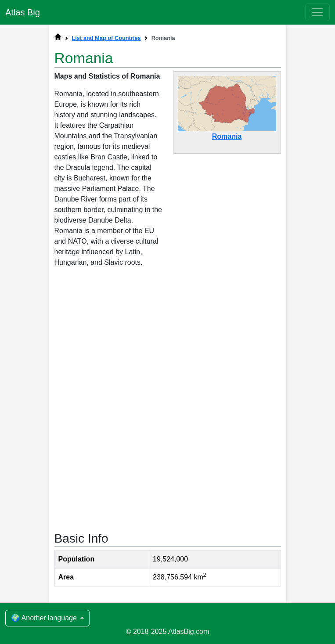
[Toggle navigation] (317, 12)
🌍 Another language (45, 618)
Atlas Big (23, 12)
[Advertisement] (168, 347)
